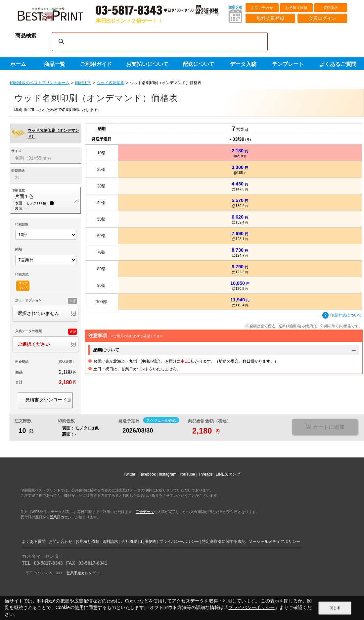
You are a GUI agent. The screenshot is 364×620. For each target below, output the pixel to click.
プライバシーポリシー (179, 542)
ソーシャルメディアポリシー (274, 542)
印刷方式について (342, 316)
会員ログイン (322, 18)
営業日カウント (62, 517)
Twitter (130, 474)
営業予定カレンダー (83, 573)
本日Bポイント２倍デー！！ (129, 21)
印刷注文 (83, 83)
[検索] (159, 42)
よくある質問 (34, 542)
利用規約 (148, 542)
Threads (205, 474)
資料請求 (331, 8)
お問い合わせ (262, 8)
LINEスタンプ (228, 474)
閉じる (335, 608)
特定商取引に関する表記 (224, 542)
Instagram (168, 474)
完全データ (145, 512)
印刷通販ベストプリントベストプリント (56, 17)
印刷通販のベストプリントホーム (40, 83)
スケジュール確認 (161, 420)
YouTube (187, 474)
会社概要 (129, 542)
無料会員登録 (270, 18)
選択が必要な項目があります (325, 427)
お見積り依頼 (296, 8)
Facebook (147, 474)
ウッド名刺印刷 (111, 83)
